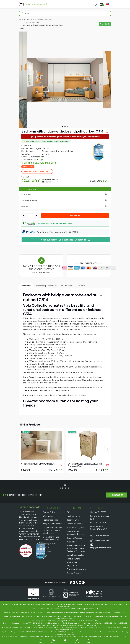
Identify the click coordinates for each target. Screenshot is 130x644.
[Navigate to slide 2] (65, 127)
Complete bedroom (31, 23)
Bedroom (28, 20)
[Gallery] (65, 80)
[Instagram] (74, 583)
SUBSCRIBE (116, 495)
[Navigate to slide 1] (62, 127)
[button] (65, 224)
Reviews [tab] (81, 286)
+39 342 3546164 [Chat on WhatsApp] (100, 540)
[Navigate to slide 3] (68, 127)
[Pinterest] (83, 583)
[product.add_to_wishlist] (107, 132)
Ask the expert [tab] (67, 286)
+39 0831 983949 (100, 536)
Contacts (47, 551)
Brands (46, 547)
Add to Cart (75, 216)
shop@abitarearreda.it (89, 609)
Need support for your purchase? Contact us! (66, 240)
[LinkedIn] (80, 583)
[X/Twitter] (77, 583)
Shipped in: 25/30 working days (40, 163)
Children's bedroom (43, 20)
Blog (45, 555)
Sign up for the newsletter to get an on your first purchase (65, 137)
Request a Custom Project (37, 172)
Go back (105, 24)
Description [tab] (27, 286)
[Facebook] (71, 583)
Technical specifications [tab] (46, 286)
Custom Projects (74, 573)
